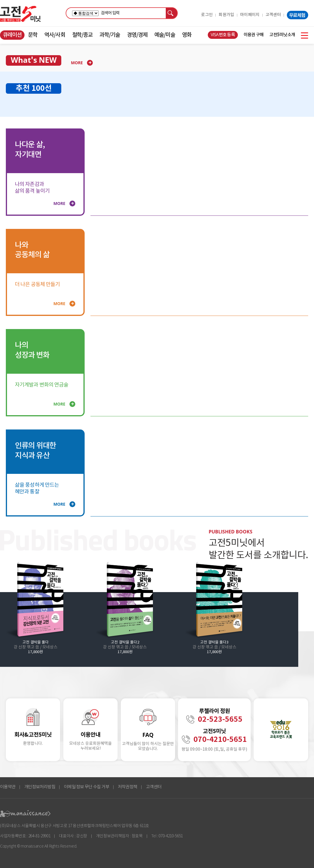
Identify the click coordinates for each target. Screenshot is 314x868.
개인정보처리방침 (40, 787)
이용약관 (8, 787)
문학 (33, 35)
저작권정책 (128, 787)
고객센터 (273, 15)
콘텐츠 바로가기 (11, 31)
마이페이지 (250, 15)
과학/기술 (110, 35)
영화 (187, 35)
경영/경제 (137, 35)
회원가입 (226, 15)
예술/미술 (165, 35)
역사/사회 (55, 35)
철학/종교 (82, 35)
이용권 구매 (254, 35)
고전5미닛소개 (282, 35)
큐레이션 (12, 35)
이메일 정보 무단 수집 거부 (87, 787)
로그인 (207, 15)
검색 (172, 13)
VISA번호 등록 (223, 35)
